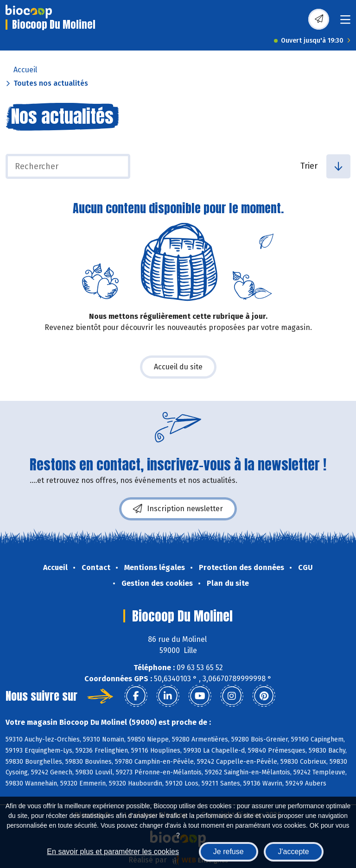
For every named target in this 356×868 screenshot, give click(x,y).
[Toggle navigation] (345, 22)
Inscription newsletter (178, 509)
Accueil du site (178, 367)
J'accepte (294, 852)
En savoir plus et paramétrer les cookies (113, 852)
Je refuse (229, 852)
